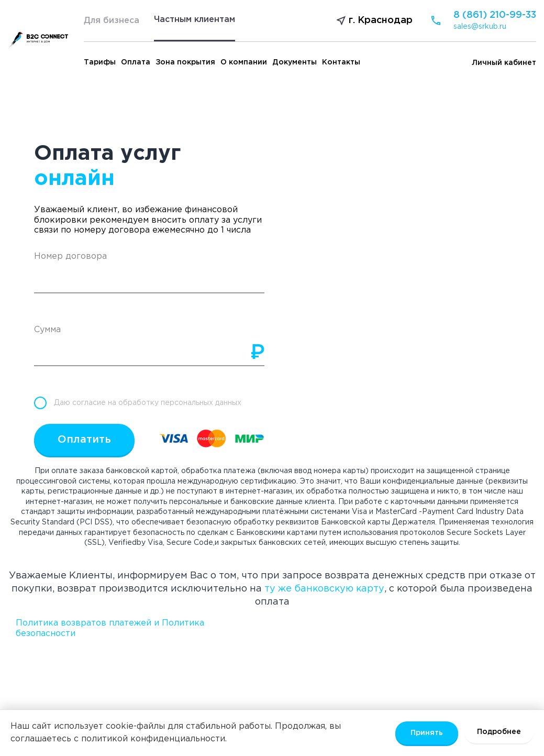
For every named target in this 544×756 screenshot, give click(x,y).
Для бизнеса (112, 21)
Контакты (341, 62)
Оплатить (84, 440)
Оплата (136, 62)
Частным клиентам (195, 20)
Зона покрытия (185, 62)
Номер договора (70, 256)
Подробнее (499, 732)
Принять (427, 733)
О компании (244, 62)
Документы (295, 62)
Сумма (47, 330)
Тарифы (100, 62)
